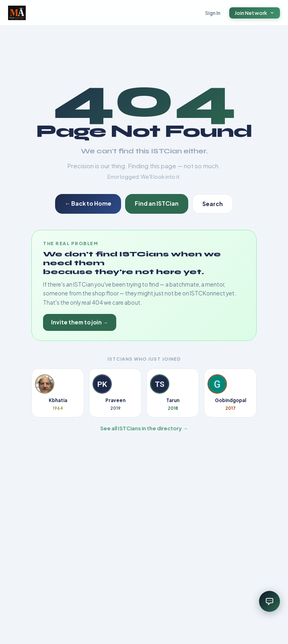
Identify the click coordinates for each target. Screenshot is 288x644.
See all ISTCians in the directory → (144, 428)
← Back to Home (88, 203)
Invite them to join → (80, 322)
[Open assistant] (269, 601)
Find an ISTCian (157, 203)
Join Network (255, 13)
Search (213, 204)
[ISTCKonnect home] (17, 13)
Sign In (213, 13)
